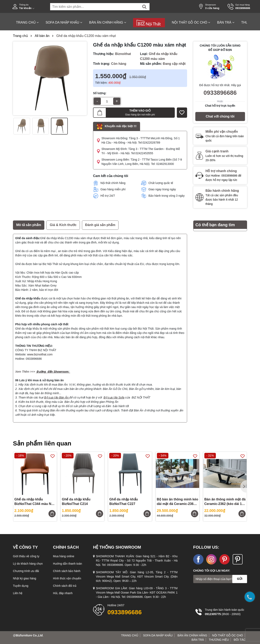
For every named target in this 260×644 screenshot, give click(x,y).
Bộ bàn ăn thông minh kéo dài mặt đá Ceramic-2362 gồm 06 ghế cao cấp (178, 502)
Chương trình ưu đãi (26, 571)
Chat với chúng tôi (220, 116)
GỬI (240, 579)
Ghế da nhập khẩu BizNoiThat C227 (124, 502)
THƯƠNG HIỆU (219, 640)
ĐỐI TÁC (240, 640)
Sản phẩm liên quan (42, 443)
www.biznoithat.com (40, 354)
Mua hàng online (64, 556)
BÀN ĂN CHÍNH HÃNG (108, 22)
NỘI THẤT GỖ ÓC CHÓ (191, 22)
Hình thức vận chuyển (67, 578)
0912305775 (213, 614)
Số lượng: (100, 93)
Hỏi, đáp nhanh (63, 593)
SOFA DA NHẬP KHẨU (64, 22)
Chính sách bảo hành (67, 571)
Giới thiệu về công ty (26, 556)
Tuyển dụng (21, 586)
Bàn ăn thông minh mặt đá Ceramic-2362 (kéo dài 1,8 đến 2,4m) (225, 502)
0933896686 (220, 93)
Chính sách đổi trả (65, 586)
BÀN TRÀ (226, 22)
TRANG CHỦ (27, 22)
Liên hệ (18, 593)
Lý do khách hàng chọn (28, 564)
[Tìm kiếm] (144, 7)
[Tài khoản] (28, 6)
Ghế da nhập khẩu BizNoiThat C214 (76, 502)
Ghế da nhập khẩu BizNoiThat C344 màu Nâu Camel (35, 502)
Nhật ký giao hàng (25, 578)
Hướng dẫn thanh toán (67, 564)
